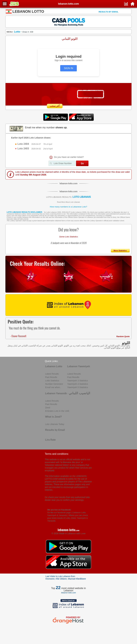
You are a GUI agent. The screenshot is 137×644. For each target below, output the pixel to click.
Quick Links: (52, 361)
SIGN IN (68, 68)
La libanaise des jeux (119, 212)
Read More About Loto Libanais (68, 202)
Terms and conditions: (57, 454)
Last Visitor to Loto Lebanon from (66, 578)
